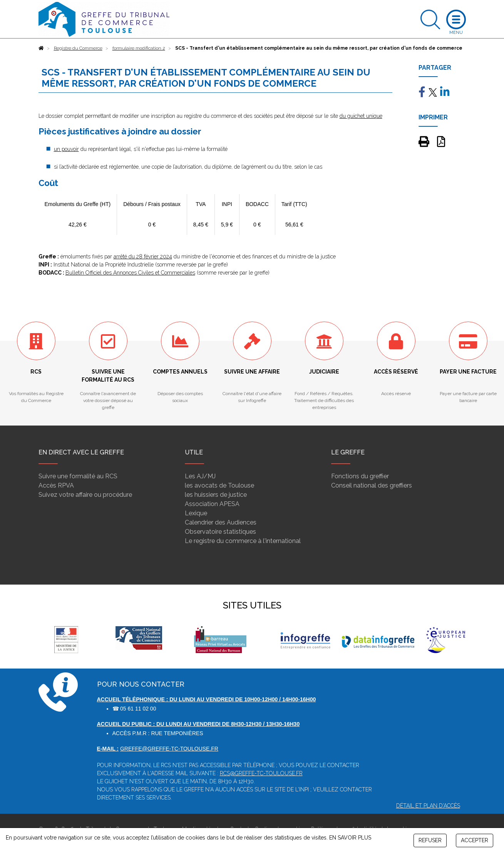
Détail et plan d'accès (428, 806)
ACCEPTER (475, 840)
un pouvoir (66, 149)
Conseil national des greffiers (372, 485)
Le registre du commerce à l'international (243, 541)
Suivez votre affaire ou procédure (85, 495)
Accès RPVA (56, 485)
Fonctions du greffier (360, 476)
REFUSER (430, 840)
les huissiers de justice (216, 495)
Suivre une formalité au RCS (78, 476)
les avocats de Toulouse (219, 485)
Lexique (196, 513)
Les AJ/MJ (200, 476)
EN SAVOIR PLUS (350, 838)
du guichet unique (361, 116)
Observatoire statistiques (220, 532)
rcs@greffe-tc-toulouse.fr (261, 773)
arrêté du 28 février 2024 (143, 256)
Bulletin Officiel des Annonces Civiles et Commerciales (130, 273)
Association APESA (212, 504)
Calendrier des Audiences (221, 522)
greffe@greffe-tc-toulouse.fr (169, 749)
